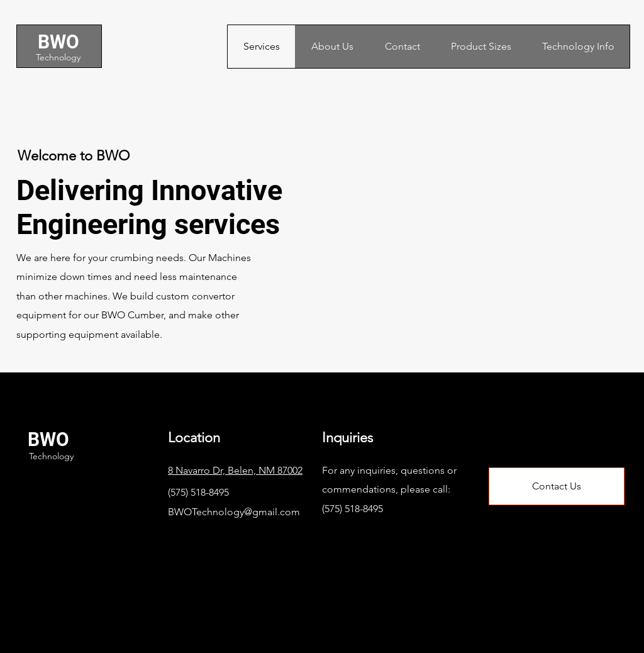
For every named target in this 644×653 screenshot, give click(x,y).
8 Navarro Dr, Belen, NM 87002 (235, 470)
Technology (58, 57)
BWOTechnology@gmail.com (234, 512)
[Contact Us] (557, 486)
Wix (260, 623)
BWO (58, 42)
